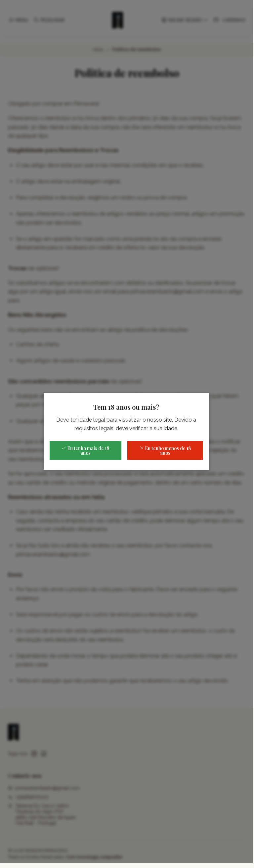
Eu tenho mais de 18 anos (86, 453)
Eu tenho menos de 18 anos (166, 453)
